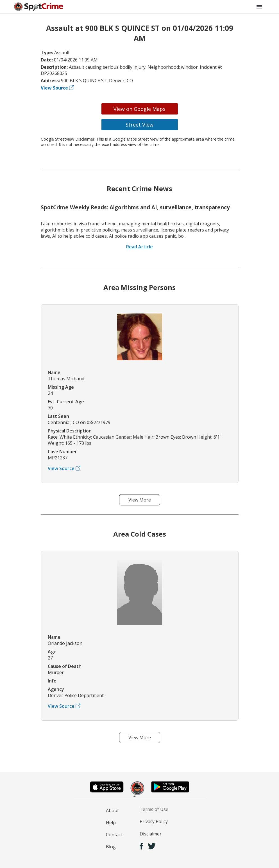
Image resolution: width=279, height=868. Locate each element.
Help (111, 823)
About (112, 810)
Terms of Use (154, 809)
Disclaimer (151, 834)
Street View (139, 125)
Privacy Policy (154, 821)
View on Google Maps (139, 109)
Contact (114, 835)
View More (140, 500)
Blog (111, 847)
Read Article (139, 247)
